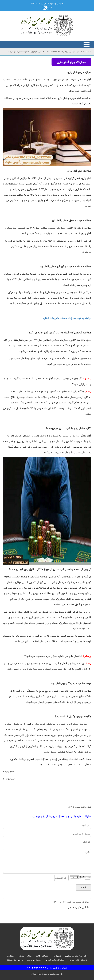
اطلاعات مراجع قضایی (55, 960)
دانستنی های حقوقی (78, 960)
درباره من (57, 956)
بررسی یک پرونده (15, 960)
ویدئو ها (10, 956)
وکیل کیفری (37, 52)
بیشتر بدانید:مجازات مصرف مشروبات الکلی (67, 318)
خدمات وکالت (51, 52)
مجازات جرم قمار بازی (19, 52)
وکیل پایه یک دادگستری (76, 956)
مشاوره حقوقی (25, 956)
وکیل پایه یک (67, 52)
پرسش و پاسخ (34, 960)
